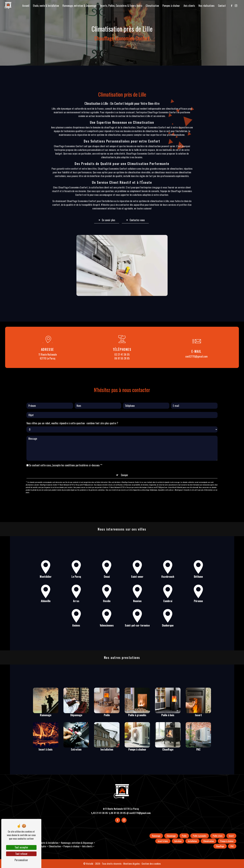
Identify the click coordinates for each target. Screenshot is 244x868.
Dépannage (171, 836)
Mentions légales (132, 864)
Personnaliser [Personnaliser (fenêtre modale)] (21, 860)
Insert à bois (163, 841)
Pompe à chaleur (227, 841)
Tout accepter (21, 847)
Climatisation (152, 6)
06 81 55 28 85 (122, 358)
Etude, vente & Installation (46, 6)
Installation (192, 841)
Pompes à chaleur (171, 6)
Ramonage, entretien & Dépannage (79, 6)
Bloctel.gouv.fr (179, 474)
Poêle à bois (218, 836)
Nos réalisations (207, 6)
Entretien (178, 841)
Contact (222, 6)
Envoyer (125, 459)
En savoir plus (107, 220)
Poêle (184, 836)
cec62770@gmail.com (196, 356)
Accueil (26, 6)
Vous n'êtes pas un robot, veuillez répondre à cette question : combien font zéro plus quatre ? (72, 407)
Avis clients (189, 6)
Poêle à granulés (200, 836)
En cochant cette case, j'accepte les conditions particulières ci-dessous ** (66, 449)
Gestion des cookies (151, 864)
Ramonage (156, 836)
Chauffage (220, 846)
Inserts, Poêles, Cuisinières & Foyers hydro (121, 6)
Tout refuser (21, 854)
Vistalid (90, 864)
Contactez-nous (135, 220)
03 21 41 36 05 (122, 354)
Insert (231, 836)
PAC (232, 846)
